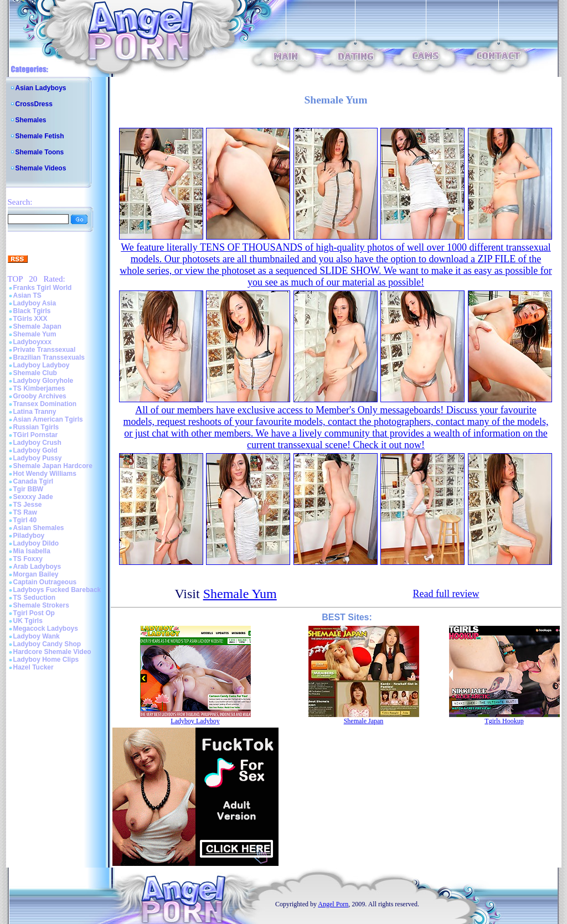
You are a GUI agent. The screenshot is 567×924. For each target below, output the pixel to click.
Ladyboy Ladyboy (42, 365)
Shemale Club (35, 373)
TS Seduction (35, 598)
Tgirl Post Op (34, 613)
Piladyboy (29, 536)
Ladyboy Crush (37, 443)
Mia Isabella (32, 551)
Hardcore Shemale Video (52, 652)
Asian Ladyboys (41, 88)
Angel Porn (333, 904)
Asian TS (27, 295)
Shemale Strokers (41, 605)
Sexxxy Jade (33, 497)
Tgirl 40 (25, 520)
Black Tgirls (32, 311)
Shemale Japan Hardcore (53, 466)
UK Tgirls (28, 621)
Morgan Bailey (36, 574)
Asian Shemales (39, 528)
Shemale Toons (40, 152)
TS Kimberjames (39, 388)
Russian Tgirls (36, 427)
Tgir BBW (29, 489)
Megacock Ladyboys (46, 629)
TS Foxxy (28, 559)
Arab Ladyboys (37, 567)
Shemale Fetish (40, 136)
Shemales (31, 120)
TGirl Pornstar (36, 435)
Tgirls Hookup (504, 721)
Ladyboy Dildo (36, 543)
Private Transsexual (45, 350)
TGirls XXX (30, 319)
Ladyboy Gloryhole (43, 381)
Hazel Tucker (33, 667)
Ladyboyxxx (32, 342)
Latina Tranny (35, 412)
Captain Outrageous (45, 582)
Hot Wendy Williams (45, 474)
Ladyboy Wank (37, 636)
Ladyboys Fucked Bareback (57, 590)
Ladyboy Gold (35, 450)
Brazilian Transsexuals (49, 357)
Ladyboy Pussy (38, 458)
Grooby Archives (40, 396)
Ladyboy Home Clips (46, 660)
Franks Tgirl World (43, 288)
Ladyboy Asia (35, 303)
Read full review (446, 594)
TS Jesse (28, 505)
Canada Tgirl (33, 481)
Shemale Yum (35, 334)
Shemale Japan (37, 326)
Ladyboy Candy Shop (47, 644)
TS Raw (25, 512)
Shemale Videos (41, 168)
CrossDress (34, 104)
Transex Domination (45, 404)
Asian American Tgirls (48, 419)
